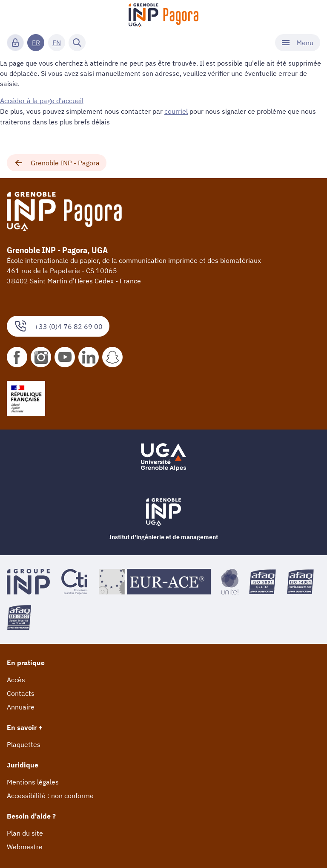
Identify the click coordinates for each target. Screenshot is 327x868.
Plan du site (25, 832)
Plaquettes (24, 744)
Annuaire (21, 706)
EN (57, 43)
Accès (16, 679)
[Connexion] (15, 43)
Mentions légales (33, 781)
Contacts (21, 692)
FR (36, 43)
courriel (176, 111)
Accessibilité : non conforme (50, 795)
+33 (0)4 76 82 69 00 (58, 325)
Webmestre (25, 846)
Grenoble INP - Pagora (57, 162)
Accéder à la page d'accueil (42, 101)
